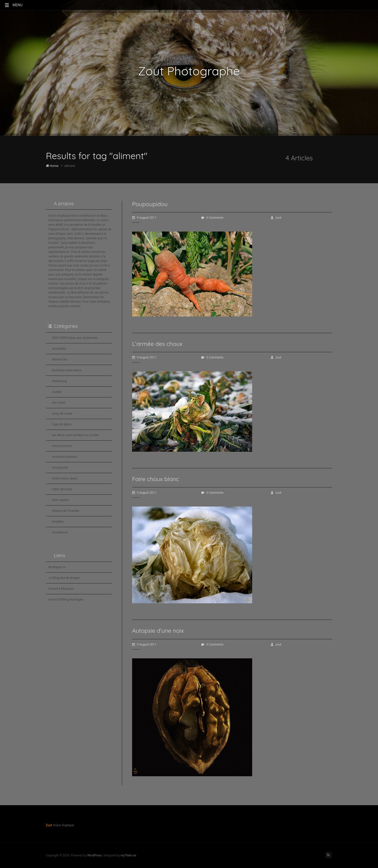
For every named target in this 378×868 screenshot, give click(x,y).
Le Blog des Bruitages (64, 578)
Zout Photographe (189, 71)
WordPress (94, 855)
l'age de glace (62, 424)
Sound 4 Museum (61, 589)
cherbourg (59, 381)
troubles (58, 521)
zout (276, 218)
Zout (49, 825)
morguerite (60, 467)
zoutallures (60, 532)
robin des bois (62, 489)
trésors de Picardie (66, 511)
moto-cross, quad (65, 478)
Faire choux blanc (156, 479)
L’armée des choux (157, 344)
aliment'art (60, 359)
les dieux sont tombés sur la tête (75, 435)
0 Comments (212, 218)
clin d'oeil (59, 403)
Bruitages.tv (57, 567)
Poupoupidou (150, 204)
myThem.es (128, 855)
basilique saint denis (67, 370)
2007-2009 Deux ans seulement (75, 338)
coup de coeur (62, 413)
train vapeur (61, 500)
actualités (59, 349)
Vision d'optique (189, 85)
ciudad (57, 392)
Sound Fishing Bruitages (66, 599)
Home (52, 166)
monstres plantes (65, 457)
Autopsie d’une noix (158, 631)
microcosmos (62, 446)
